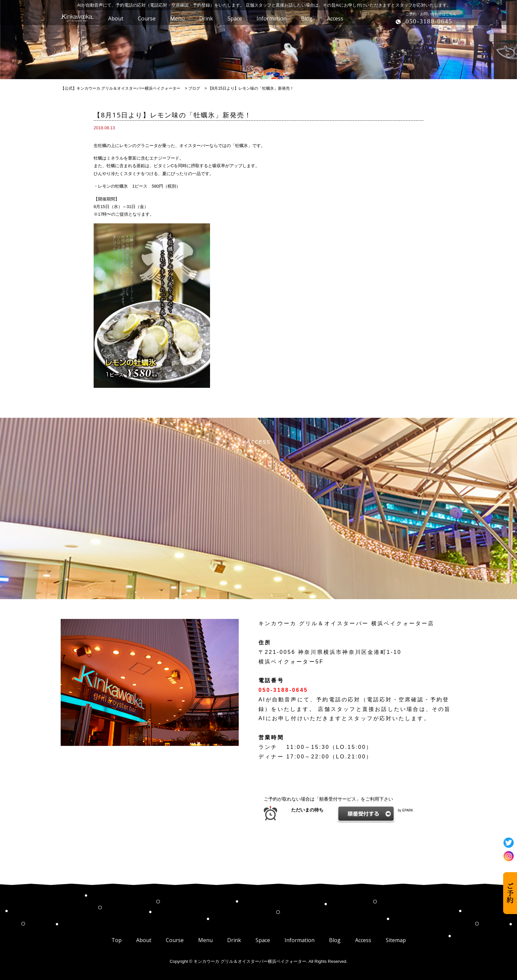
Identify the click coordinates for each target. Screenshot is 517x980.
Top (117, 940)
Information (300, 940)
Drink (234, 940)
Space (263, 940)
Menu (205, 940)
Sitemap (396, 940)
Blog (335, 940)
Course (175, 940)
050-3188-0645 (429, 21)
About (144, 940)
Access (363, 940)
